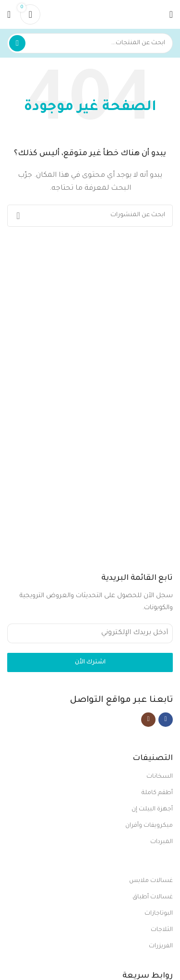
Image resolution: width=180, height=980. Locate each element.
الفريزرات (161, 946)
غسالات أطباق (153, 897)
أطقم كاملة (157, 793)
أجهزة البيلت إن (152, 809)
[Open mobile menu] (171, 14)
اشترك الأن (90, 662)
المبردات (162, 842)
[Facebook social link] (166, 720)
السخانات (160, 777)
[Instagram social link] (148, 720)
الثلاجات (162, 930)
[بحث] (90, 43)
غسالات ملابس (151, 881)
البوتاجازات (159, 914)
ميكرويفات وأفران (149, 826)
